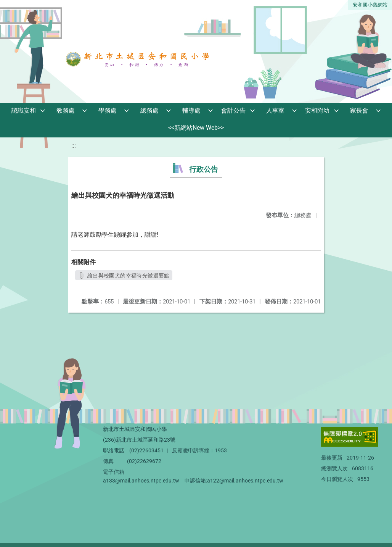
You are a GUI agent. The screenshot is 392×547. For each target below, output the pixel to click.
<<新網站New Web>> (196, 128)
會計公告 (233, 111)
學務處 (108, 111)
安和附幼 (317, 111)
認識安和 (24, 111)
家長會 (359, 111)
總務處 (149, 111)
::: (74, 146)
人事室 (275, 111)
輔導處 (191, 111)
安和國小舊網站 (370, 5)
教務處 (66, 111)
